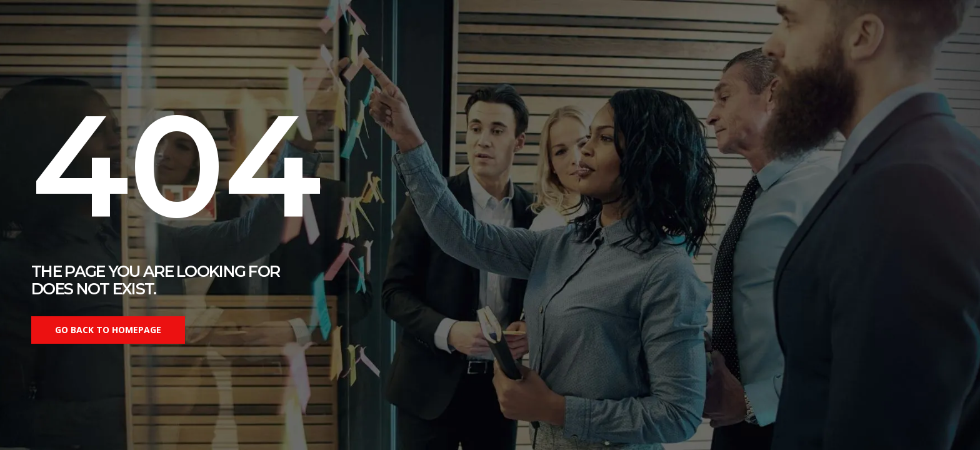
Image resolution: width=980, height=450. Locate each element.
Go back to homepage (108, 330)
